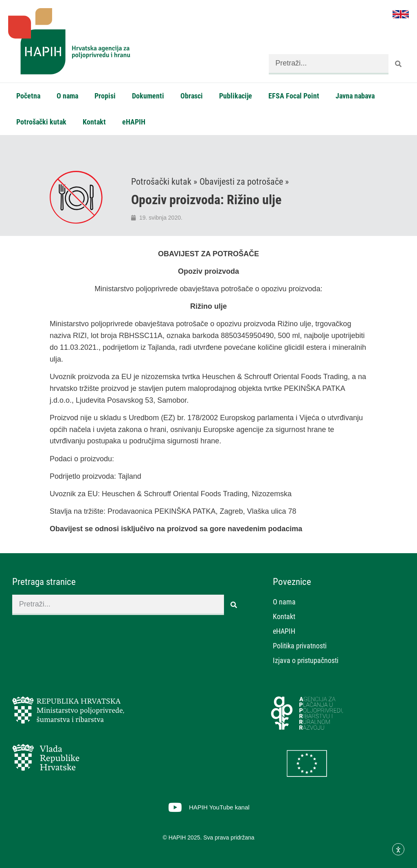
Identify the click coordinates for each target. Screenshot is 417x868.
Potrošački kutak (41, 122)
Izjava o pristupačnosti (306, 660)
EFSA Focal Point (294, 96)
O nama (67, 96)
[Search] (399, 64)
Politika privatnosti (300, 646)
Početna (28, 96)
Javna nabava (355, 96)
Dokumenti (148, 96)
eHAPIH (134, 122)
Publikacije (236, 96)
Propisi (105, 96)
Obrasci (192, 96)
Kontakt (94, 122)
